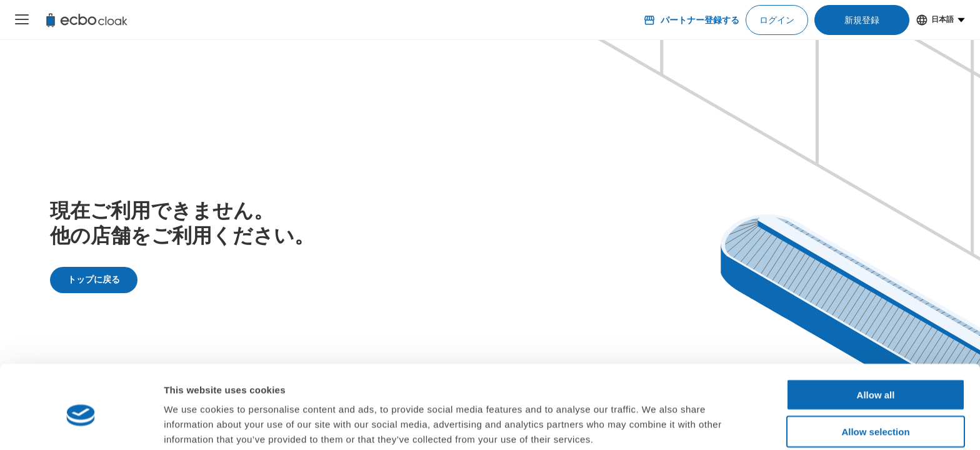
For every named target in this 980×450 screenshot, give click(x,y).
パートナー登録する (691, 20)
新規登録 (862, 20)
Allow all (876, 340)
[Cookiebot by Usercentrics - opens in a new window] (81, 426)
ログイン (777, 20)
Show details (656, 425)
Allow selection (875, 377)
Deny (876, 413)
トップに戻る (94, 279)
